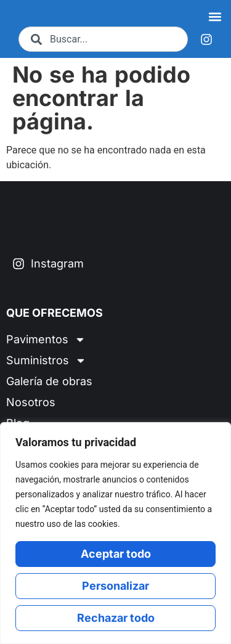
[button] (215, 17)
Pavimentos (46, 347)
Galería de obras (49, 389)
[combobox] (103, 40)
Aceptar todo (116, 554)
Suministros (46, 368)
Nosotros (31, 410)
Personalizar (115, 586)
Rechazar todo (116, 618)
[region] (115, 533)
